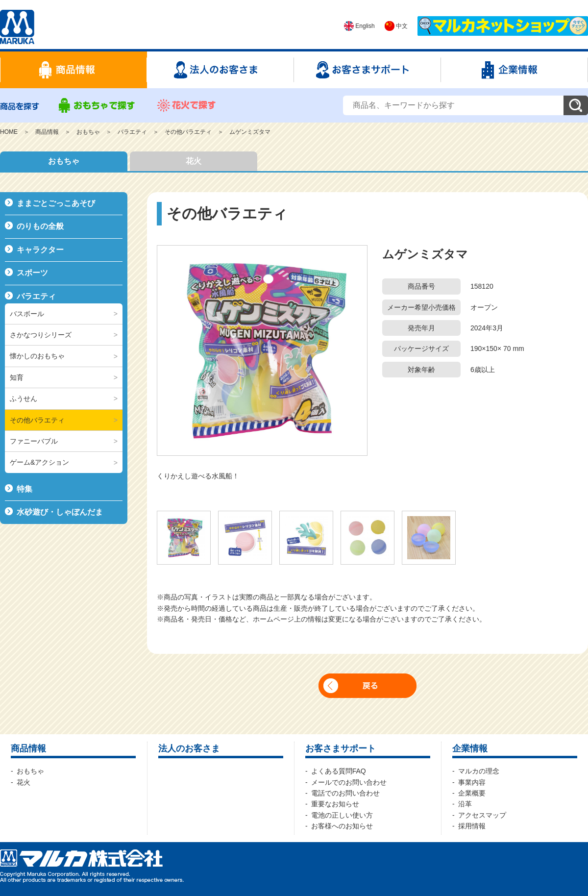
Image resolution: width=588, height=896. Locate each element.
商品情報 (47, 132)
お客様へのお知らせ (342, 826)
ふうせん (24, 398)
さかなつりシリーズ (41, 335)
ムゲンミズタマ (250, 132)
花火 (194, 161)
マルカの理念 (479, 771)
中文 (396, 26)
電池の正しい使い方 (342, 815)
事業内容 (472, 782)
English (359, 26)
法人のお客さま (189, 748)
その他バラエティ (188, 132)
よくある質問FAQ (339, 771)
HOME (9, 132)
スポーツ (32, 273)
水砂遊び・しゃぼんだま (60, 512)
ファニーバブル (34, 441)
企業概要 (472, 793)
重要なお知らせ (335, 804)
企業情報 (470, 748)
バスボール (27, 314)
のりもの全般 (40, 226)
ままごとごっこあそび (56, 203)
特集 (24, 489)
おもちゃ (88, 132)
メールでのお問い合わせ (349, 782)
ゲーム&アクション (39, 462)
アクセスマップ (482, 815)
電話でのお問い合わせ (345, 793)
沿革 (465, 804)
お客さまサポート (341, 748)
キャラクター (40, 250)
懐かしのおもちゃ (37, 356)
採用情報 (472, 826)
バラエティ (132, 132)
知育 (17, 377)
